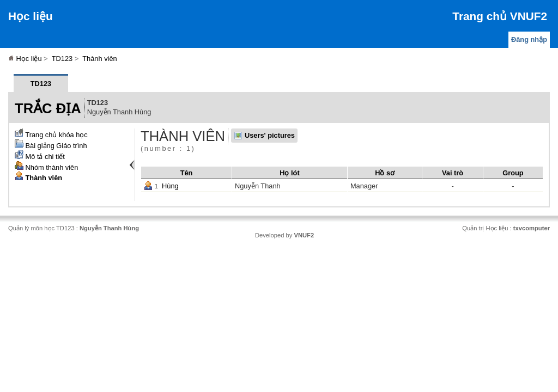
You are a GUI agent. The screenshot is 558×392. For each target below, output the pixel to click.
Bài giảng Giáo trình (51, 146)
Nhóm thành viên (46, 167)
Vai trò (453, 173)
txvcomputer (532, 228)
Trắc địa (48, 108)
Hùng (170, 186)
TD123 (62, 59)
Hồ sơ (385, 173)
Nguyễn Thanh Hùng (109, 228)
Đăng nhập (529, 39)
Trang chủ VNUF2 (500, 16)
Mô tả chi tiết (40, 157)
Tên (187, 173)
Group (513, 173)
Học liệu (31, 16)
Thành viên (99, 59)
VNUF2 (304, 235)
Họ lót (289, 173)
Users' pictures (270, 135)
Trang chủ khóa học (51, 135)
